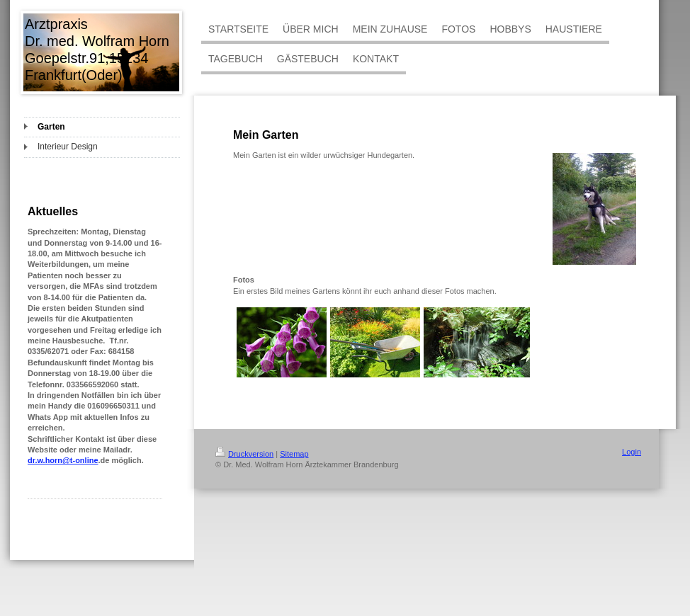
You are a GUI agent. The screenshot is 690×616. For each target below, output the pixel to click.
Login (632, 452)
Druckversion (244, 454)
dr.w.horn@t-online (63, 460)
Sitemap (294, 454)
